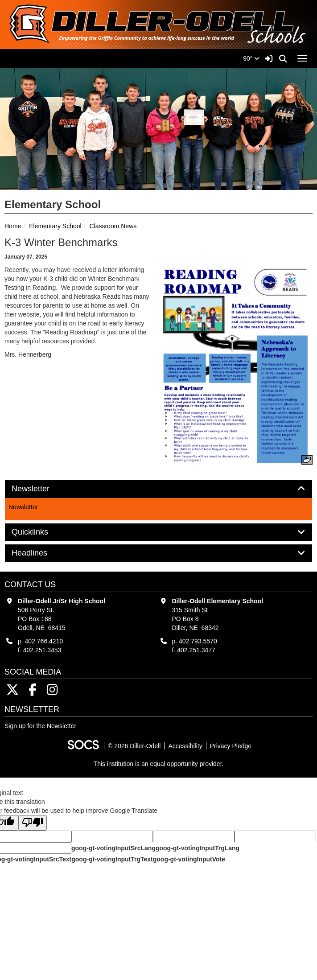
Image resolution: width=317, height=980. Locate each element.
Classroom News (113, 226)
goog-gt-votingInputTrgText (112, 859)
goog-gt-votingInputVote (189, 859)
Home (13, 226)
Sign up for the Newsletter (40, 726)
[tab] (158, 489)
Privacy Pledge (231, 746)
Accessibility (185, 746)
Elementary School (55, 226)
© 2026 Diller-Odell (134, 746)
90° (251, 58)
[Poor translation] (33, 823)
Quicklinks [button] (40, 532)
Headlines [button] (39, 553)
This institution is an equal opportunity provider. (159, 764)
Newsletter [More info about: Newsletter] (23, 507)
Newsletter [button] (41, 489)
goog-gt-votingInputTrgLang (198, 848)
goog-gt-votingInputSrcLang (113, 848)
